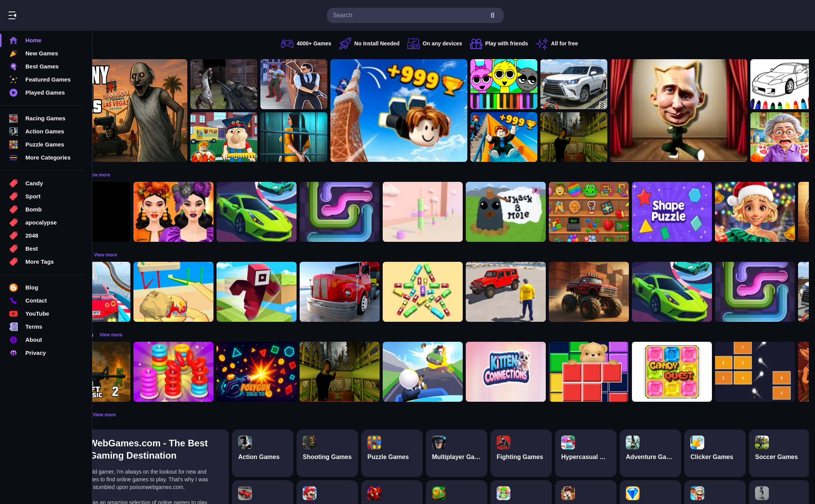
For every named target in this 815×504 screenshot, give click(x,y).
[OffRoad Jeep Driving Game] (554, 292)
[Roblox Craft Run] (305, 292)
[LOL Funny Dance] (727, 111)
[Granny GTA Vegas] (167, 111)
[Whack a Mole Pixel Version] (554, 212)
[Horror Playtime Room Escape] (342, 137)
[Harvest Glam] (222, 212)
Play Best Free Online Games (49, 15)
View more (147, 175)
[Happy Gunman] (471, 372)
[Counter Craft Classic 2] (138, 372)
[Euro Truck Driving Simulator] (388, 292)
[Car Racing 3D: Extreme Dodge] (305, 212)
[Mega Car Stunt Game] (138, 292)
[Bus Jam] (471, 292)
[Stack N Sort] (222, 372)
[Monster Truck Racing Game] (637, 292)
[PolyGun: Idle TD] (305, 372)
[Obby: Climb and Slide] (552, 137)
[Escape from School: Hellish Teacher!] (272, 137)
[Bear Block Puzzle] (637, 372)
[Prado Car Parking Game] (622, 84)
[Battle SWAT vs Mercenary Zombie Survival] (272, 84)
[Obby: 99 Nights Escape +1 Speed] (138, 212)
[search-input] (409, 15)
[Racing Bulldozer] (222, 292)
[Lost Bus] (622, 137)
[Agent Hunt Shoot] (342, 84)
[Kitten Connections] (554, 372)
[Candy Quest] (720, 372)
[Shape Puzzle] (720, 212)
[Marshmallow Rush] (471, 212)
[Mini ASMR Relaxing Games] (637, 212)
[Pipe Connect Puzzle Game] (388, 212)
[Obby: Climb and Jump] (447, 111)
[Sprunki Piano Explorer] (552, 84)
